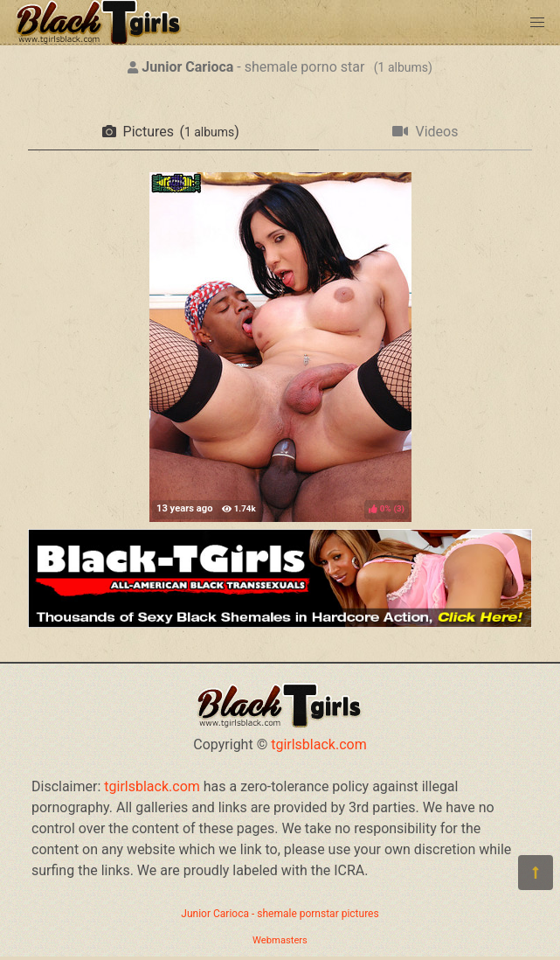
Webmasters (280, 940)
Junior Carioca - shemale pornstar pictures (280, 914)
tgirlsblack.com (319, 744)
